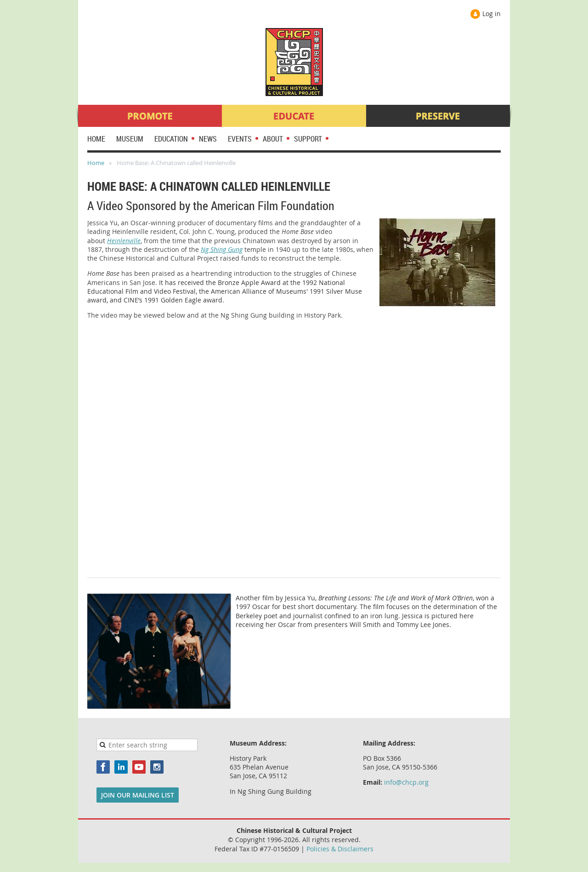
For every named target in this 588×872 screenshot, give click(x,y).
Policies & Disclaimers (340, 849)
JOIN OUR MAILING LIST (138, 795)
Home (96, 163)
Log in (492, 14)
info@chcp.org (406, 782)
